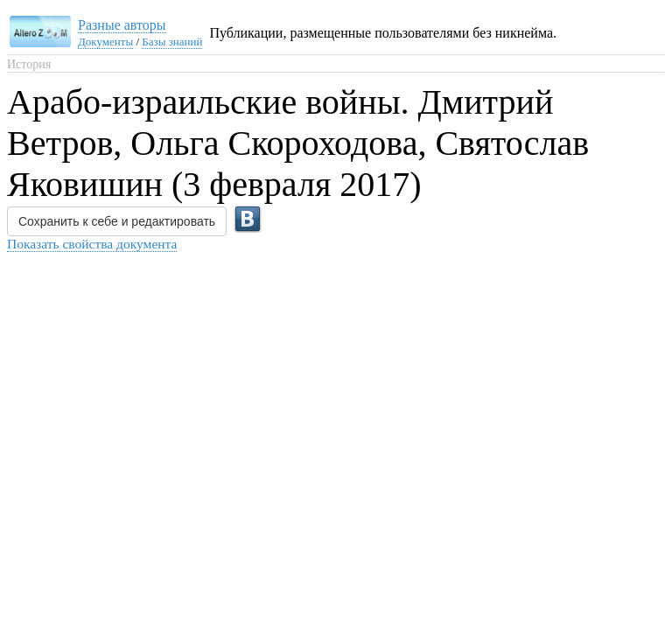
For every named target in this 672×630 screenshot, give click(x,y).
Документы (105, 42)
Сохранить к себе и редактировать (117, 221)
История (29, 64)
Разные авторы (122, 25)
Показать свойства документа (92, 244)
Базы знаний (172, 42)
